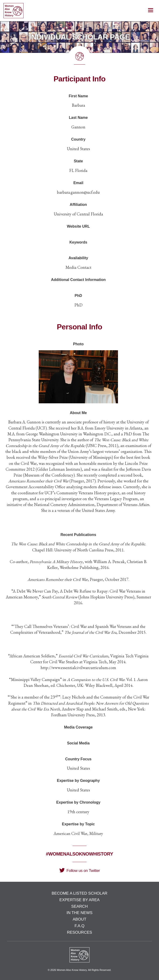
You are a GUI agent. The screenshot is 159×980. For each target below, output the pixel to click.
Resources (79, 932)
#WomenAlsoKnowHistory (79, 854)
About (80, 919)
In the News (79, 913)
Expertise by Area (79, 900)
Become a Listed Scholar (79, 893)
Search (80, 906)
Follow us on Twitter (80, 871)
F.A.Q (80, 926)
